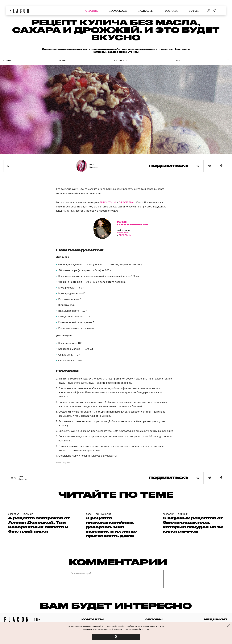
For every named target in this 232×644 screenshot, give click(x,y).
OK (116, 637)
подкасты (146, 11)
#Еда (21, 476)
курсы (194, 11)
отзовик (92, 11)
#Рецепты (23, 479)
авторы (154, 619)
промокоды (118, 11)
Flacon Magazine (93, 166)
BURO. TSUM (108, 202)
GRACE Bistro (127, 202)
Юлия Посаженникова (128, 223)
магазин (171, 11)
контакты (93, 619)
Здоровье (7, 61)
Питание (62, 61)
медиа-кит (216, 619)
